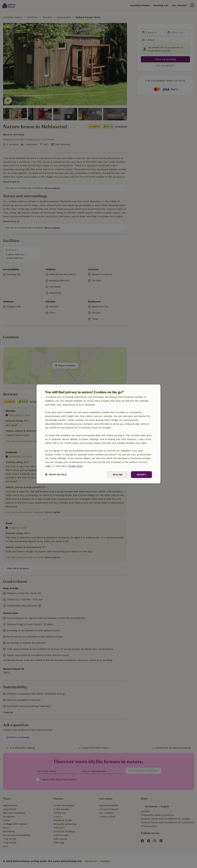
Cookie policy (76, 466)
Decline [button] (118, 475)
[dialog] (98, 434)
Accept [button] (141, 475)
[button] (56, 475)
